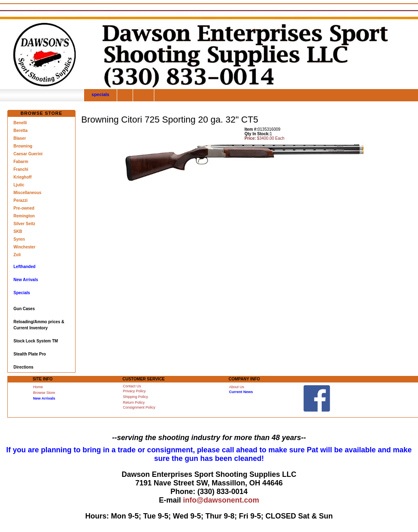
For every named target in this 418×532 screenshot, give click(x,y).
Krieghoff (22, 177)
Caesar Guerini (28, 154)
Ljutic (19, 185)
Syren (19, 239)
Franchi (21, 169)
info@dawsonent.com (221, 500)
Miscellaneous (27, 193)
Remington (24, 216)
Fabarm (21, 162)
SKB (18, 231)
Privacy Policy (134, 391)
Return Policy (134, 402)
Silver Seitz (24, 224)
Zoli (17, 255)
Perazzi (20, 200)
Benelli (20, 123)
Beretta (20, 131)
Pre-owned (24, 208)
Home (38, 387)
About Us (237, 387)
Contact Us (132, 386)
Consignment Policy (139, 407)
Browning (23, 146)
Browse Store (44, 393)
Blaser (20, 138)
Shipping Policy (136, 397)
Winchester (24, 247)
